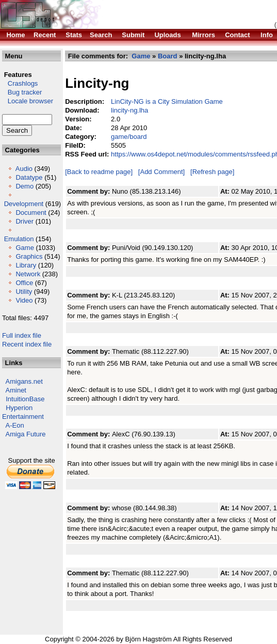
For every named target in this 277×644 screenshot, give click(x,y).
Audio (24, 169)
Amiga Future (26, 434)
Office (24, 283)
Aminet (16, 390)
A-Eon (15, 425)
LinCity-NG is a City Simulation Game (167, 101)
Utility (24, 292)
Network (28, 274)
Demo (25, 186)
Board (168, 56)
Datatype (29, 177)
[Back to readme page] (99, 172)
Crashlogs (20, 83)
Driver (25, 221)
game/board (129, 137)
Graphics (29, 256)
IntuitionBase (25, 399)
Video (24, 300)
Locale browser (28, 101)
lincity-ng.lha (129, 110)
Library (26, 265)
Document (31, 213)
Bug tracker (22, 92)
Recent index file (27, 344)
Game (25, 248)
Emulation (19, 239)
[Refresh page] (212, 172)
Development (24, 204)
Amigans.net (24, 381)
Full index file (22, 335)
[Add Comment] (161, 172)
